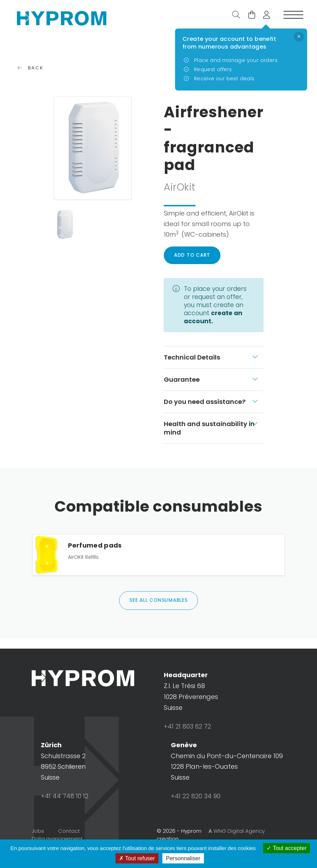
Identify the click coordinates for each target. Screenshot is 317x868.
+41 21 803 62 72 (188, 741)
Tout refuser (137, 858)
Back (31, 78)
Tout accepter (287, 848)
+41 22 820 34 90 (196, 811)
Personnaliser (183, 858)
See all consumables (158, 615)
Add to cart (193, 266)
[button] (264, 17)
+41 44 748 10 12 (65, 811)
